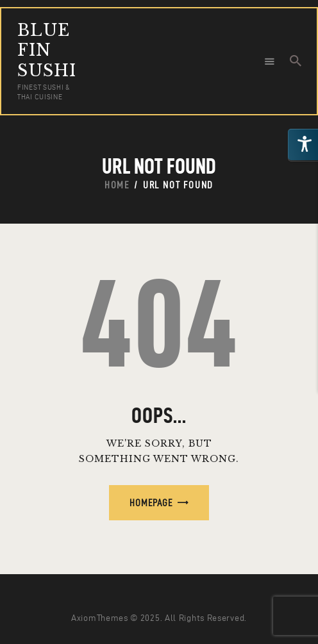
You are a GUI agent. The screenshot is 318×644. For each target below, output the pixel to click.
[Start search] (296, 61)
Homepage (151, 503)
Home (117, 185)
